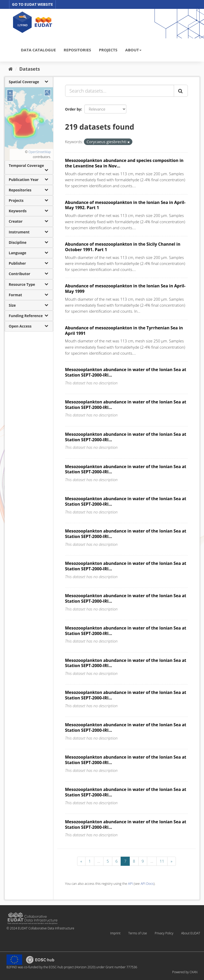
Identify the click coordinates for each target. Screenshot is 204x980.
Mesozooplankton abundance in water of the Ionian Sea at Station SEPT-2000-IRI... (126, 372)
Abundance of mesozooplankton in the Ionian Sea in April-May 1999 (125, 289)
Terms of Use (137, 933)
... (99, 861)
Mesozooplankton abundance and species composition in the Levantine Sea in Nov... (124, 163)
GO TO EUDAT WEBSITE (32, 4)
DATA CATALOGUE (38, 50)
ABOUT (133, 50)
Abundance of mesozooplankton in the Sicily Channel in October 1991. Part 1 (123, 247)
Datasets (30, 69)
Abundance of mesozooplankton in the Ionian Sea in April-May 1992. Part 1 (125, 205)
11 (162, 861)
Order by (73, 109)
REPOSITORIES (77, 50)
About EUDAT (191, 933)
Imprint (115, 933)
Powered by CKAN (185, 972)
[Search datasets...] (120, 91)
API (130, 884)
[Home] (11, 69)
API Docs (147, 884)
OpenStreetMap (40, 152)
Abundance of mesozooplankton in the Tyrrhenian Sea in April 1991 (124, 331)
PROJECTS (108, 50)
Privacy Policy (164, 933)
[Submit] (181, 91)
